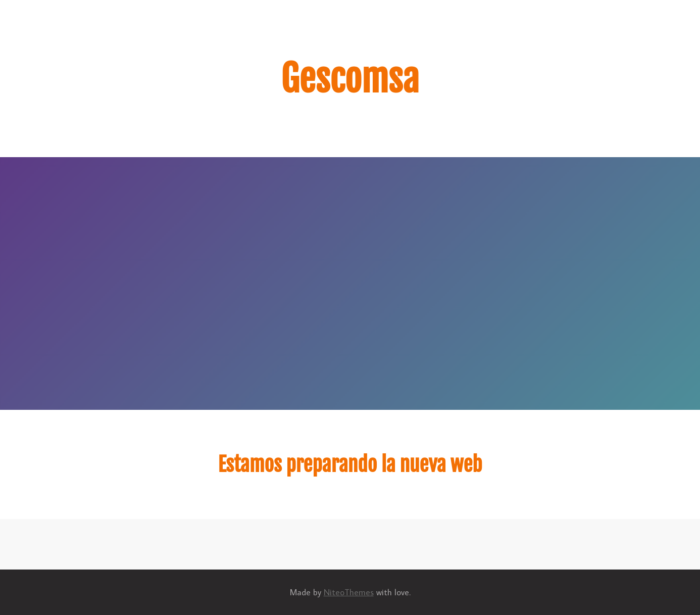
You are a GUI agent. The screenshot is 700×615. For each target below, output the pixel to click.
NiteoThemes (349, 592)
